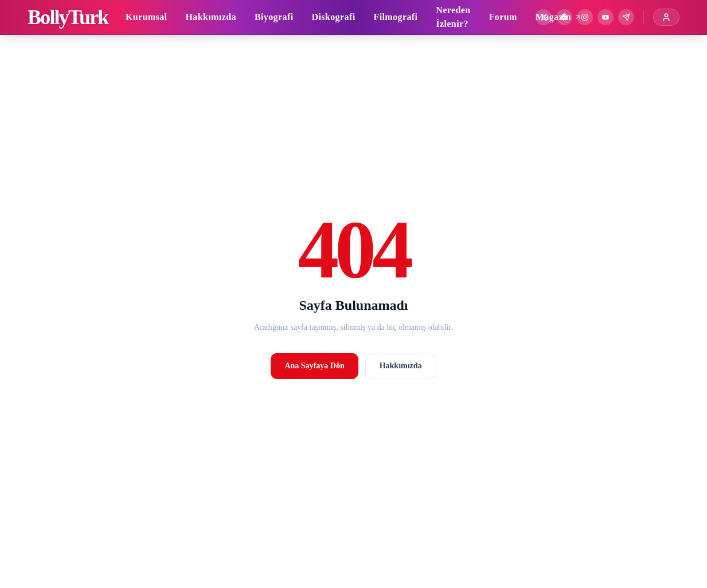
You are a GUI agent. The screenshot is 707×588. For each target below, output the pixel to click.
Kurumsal (147, 17)
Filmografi (395, 17)
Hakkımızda (210, 17)
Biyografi (274, 17)
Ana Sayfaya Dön (314, 366)
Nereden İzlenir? (453, 17)
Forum (503, 17)
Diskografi (333, 17)
